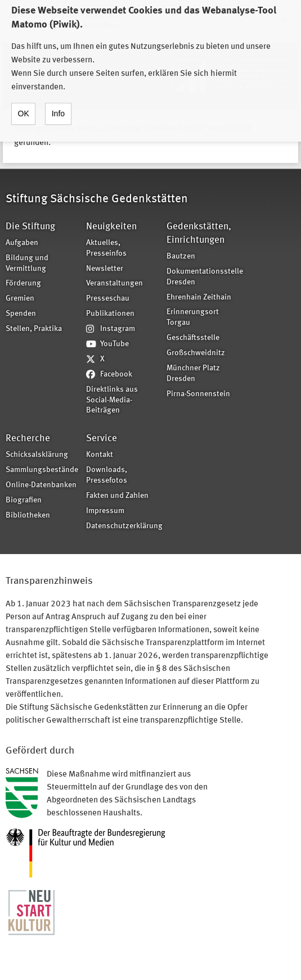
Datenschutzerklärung (123, 526)
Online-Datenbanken (41, 485)
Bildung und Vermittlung (27, 264)
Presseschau (108, 299)
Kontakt (100, 455)
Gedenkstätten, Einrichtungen (199, 233)
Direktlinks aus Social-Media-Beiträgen (112, 400)
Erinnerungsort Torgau (193, 317)
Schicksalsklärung (37, 455)
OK (24, 102)
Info (58, 102)
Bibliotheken (28, 516)
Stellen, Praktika (34, 329)
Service (102, 439)
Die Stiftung (30, 227)
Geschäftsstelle (193, 338)
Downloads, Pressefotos (107, 475)
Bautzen (181, 257)
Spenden (21, 314)
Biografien (24, 500)
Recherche (28, 439)
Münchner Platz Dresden (193, 374)
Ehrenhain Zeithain (199, 298)
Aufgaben (22, 243)
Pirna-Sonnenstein (198, 394)
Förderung (23, 283)
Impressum (105, 511)
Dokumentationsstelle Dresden (203, 277)
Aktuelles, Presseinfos (106, 248)
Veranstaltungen (114, 283)
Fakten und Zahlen (117, 496)
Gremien (20, 299)
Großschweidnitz (196, 353)
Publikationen (110, 314)
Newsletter (105, 269)
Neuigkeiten (111, 227)
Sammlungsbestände (42, 470)
